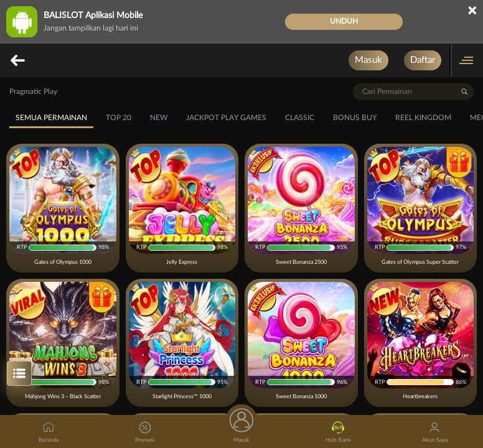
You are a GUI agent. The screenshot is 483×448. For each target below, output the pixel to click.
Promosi (145, 432)
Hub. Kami (338, 432)
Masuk (368, 60)
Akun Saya (435, 432)
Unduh (344, 21)
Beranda (49, 432)
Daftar (423, 60)
